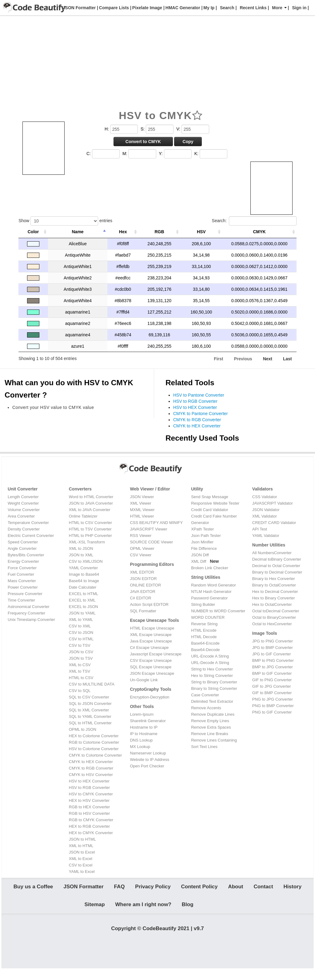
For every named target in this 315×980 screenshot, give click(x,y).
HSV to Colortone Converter (94, 749)
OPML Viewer (142, 548)
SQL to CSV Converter (89, 697)
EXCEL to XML (82, 600)
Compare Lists (113, 8)
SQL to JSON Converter (90, 704)
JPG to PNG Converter (273, 641)
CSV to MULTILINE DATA (92, 684)
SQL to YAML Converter (90, 716)
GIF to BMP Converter (272, 693)
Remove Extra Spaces (211, 727)
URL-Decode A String (210, 663)
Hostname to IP (144, 727)
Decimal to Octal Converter (276, 566)
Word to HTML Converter (91, 497)
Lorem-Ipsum (142, 714)
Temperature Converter (28, 523)
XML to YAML (81, 620)
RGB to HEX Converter (90, 807)
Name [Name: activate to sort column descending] (78, 232)
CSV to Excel (81, 865)
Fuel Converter (21, 574)
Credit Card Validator (209, 510)
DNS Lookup (141, 740)
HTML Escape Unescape (152, 628)
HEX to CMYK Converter (91, 833)
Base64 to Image (84, 581)
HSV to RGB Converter (195, 401)
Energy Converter (23, 561)
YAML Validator (266, 536)
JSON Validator (266, 510)
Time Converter (21, 600)
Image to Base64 (84, 574)
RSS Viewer (141, 536)
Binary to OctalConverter (274, 585)
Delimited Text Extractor (212, 701)
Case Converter (205, 695)
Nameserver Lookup (148, 753)
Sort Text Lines (204, 747)
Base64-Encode (205, 643)
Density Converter (24, 529)
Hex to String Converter (212, 676)
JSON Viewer (142, 497)
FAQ (119, 889)
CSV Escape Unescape (151, 660)
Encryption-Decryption (150, 697)
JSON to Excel (82, 852)
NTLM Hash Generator (211, 592)
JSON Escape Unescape (152, 673)
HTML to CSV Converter (90, 523)
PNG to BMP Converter (273, 706)
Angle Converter (22, 548)
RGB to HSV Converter (90, 813)
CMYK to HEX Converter (197, 426)
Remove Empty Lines (210, 721)
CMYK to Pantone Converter (200, 414)
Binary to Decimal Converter (277, 572)
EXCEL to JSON (84, 607)
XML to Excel (81, 859)
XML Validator (265, 516)
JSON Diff (200, 555)
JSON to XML (81, 555)
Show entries (65, 221)
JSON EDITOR (143, 579)
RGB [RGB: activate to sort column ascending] (159, 232)
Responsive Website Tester (215, 503)
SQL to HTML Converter (90, 723)
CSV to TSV (80, 645)
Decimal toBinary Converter (277, 559)
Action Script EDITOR (149, 604)
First (218, 359)
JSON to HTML (82, 839)
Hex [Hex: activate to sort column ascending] (123, 232)
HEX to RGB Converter (90, 826)
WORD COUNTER (208, 617)
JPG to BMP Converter (273, 648)
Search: (254, 221)
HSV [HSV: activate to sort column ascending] (201, 232)
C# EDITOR (140, 598)
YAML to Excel (82, 872)
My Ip (208, 8)
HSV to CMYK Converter (91, 794)
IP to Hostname (144, 734)
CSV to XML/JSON (86, 561)
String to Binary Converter (214, 682)
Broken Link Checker (210, 568)
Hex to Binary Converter (274, 598)
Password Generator (209, 598)
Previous (243, 359)
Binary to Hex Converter (274, 579)
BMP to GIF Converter (272, 673)
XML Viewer (140, 503)
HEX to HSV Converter (89, 800)
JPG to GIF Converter (272, 654)
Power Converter (23, 587)
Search (227, 8)
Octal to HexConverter (272, 624)
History (293, 889)
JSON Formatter (79, 8)
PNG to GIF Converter (272, 712)
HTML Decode (204, 637)
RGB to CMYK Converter (91, 820)
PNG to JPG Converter (273, 699)
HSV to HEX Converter (195, 407)
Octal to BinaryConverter (274, 617)
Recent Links (253, 8)
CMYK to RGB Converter (197, 420)
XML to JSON (81, 548)
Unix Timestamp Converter (31, 620)
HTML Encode (204, 630)
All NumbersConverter (272, 553)
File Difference (204, 548)
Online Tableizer (83, 516)
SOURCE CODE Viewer (151, 542)
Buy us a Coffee (33, 889)
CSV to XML (80, 626)
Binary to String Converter (214, 688)
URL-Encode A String (210, 656)
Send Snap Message (210, 497)
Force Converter (22, 568)
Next (268, 359)
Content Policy (199, 889)
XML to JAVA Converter (90, 510)
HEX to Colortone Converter (94, 736)
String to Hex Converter (212, 669)
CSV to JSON (81, 632)
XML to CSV (80, 665)
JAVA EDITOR (142, 592)
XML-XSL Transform (87, 542)
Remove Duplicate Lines (213, 714)
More (279, 8)
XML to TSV (80, 671)
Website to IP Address (149, 760)
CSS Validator (265, 497)
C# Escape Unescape (149, 648)
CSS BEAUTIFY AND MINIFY (156, 523)
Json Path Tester (206, 536)
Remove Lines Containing (214, 740)
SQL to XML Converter (89, 710)
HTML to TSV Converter (90, 529)
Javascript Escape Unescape (156, 654)
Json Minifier (202, 542)
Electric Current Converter (31, 536)
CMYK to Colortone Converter (96, 755)
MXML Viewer (142, 510)
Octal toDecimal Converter (276, 611)
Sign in (299, 8)
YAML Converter (84, 568)
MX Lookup (140, 747)
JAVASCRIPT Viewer (148, 529)
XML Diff (199, 561)
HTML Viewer (142, 516)
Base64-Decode (205, 650)
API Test (260, 529)
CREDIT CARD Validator (274, 523)
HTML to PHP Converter (90, 536)
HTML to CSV (81, 678)
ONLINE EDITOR (145, 585)
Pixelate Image (147, 8)
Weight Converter (23, 503)
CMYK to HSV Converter (91, 775)
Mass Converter (22, 581)
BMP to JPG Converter (273, 667)
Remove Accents (206, 708)
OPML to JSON (83, 729)
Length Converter (23, 497)
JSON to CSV (81, 652)
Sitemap (95, 910)
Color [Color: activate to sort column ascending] (33, 232)
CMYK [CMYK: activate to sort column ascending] (259, 232)
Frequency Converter (26, 613)
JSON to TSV (81, 658)
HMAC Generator (182, 8)
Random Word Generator (213, 585)
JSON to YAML (82, 613)
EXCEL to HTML (84, 594)
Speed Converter (23, 542)
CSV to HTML (81, 639)
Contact (263, 889)
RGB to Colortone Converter (94, 742)
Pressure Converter (25, 594)
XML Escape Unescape (151, 635)
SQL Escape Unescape (151, 667)
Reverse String (204, 624)
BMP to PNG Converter (273, 660)
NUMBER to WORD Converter (218, 611)
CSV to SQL (80, 691)
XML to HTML (81, 846)
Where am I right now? (143, 910)
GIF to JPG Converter (272, 686)
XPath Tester (202, 529)
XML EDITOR (142, 572)
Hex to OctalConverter (272, 604)
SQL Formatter (143, 611)
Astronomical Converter (29, 607)
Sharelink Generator (148, 721)
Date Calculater (83, 587)
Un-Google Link (144, 680)
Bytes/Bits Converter (26, 555)
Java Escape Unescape (151, 641)
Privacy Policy (153, 889)
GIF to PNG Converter (272, 680)
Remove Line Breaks (210, 734)
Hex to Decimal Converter (275, 592)
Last (287, 359)
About (235, 889)
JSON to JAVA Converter (91, 503)
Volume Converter (24, 510)
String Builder (203, 604)
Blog (188, 910)
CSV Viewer (141, 555)
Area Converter (21, 516)
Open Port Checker (147, 766)
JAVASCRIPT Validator (273, 503)
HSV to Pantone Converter (199, 395)
